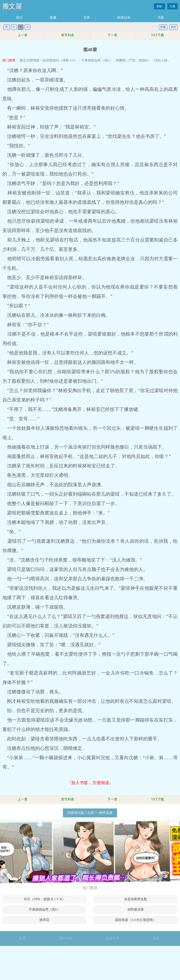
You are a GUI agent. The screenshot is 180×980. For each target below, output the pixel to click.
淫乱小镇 (161, 60)
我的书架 (66, 938)
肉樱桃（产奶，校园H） (133, 60)
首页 (23, 938)
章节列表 (68, 35)
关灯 (173, 27)
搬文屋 (12, 6)
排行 (19, 18)
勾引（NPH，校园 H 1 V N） (44, 899)
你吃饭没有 (136, 910)
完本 (87, 18)
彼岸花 (44, 920)
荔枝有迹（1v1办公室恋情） (136, 920)
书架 (161, 18)
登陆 (159, 6)
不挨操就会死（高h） (97, 60)
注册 (172, 6)
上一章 (23, 35)
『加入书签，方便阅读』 (90, 783)
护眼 (163, 27)
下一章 (112, 35)
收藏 (53, 18)
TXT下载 (158, 35)
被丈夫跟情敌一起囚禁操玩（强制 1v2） (49, 60)
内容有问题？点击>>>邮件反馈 (90, 813)
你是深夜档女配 (136, 899)
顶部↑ (157, 938)
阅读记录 (124, 18)
